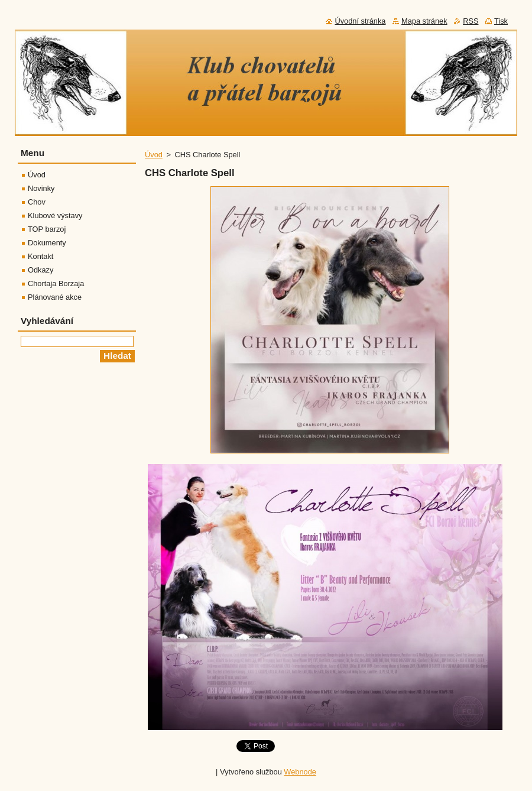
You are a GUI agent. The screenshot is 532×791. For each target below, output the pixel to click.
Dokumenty (47, 243)
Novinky (41, 188)
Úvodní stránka (360, 21)
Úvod (154, 155)
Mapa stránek (424, 21)
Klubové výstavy (55, 215)
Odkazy (40, 270)
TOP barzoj (47, 229)
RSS (471, 21)
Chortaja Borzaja (56, 283)
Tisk (501, 21)
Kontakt (40, 256)
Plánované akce (55, 297)
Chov (37, 202)
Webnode (300, 772)
